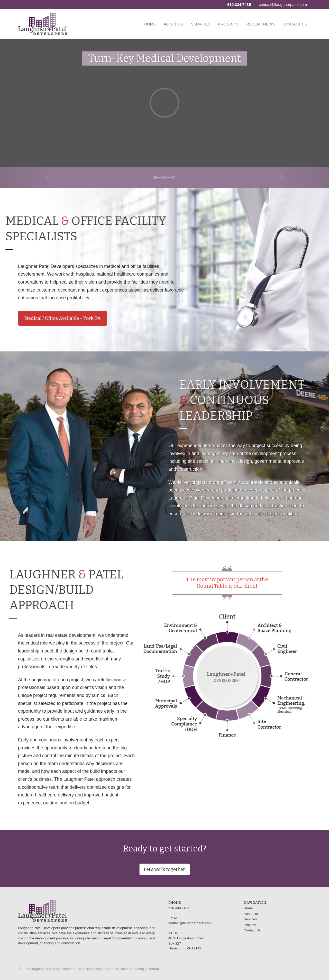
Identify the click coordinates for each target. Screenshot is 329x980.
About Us (173, 24)
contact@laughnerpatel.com (283, 4)
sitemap (153, 969)
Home (150, 24)
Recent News (261, 24)
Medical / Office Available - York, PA (63, 318)
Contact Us (295, 24)
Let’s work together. (165, 869)
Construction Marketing (126, 969)
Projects (228, 24)
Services (201, 24)
